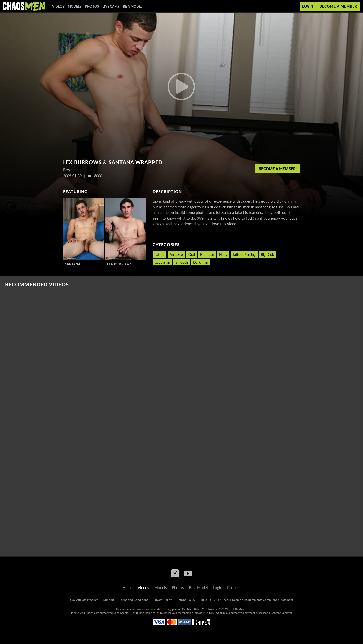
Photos (92, 6)
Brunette (207, 254)
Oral (192, 254)
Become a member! (278, 169)
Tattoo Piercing (244, 254)
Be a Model (133, 6)
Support (109, 600)
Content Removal (281, 613)
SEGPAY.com (217, 613)
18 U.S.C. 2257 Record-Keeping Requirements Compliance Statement (247, 600)
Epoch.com (93, 613)
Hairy (223, 254)
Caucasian (162, 262)
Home (128, 587)
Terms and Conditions (134, 600)
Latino (159, 254)
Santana (73, 264)
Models (75, 6)
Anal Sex (176, 254)
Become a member (338, 6)
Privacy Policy (162, 600)
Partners (234, 587)
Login (308, 6)
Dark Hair (201, 262)
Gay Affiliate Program (84, 600)
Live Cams (111, 6)
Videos (58, 6)
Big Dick (267, 254)
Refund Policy (186, 600)
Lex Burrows (119, 264)
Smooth (182, 262)
